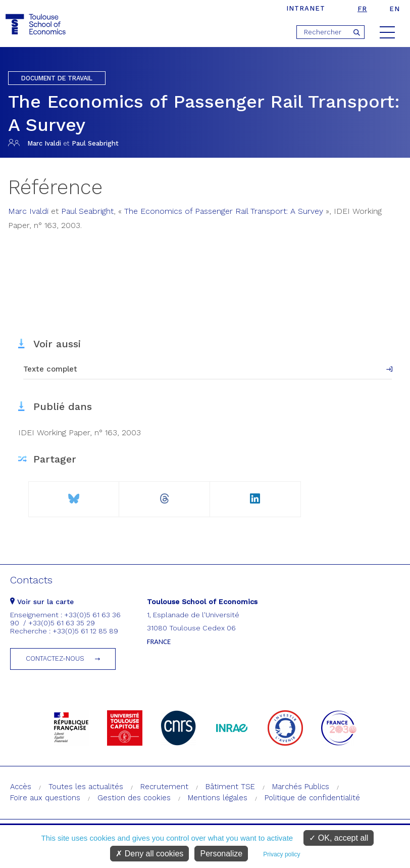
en (395, 9)
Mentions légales (218, 798)
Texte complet (50, 369)
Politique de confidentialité (312, 798)
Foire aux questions (45, 798)
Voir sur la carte (42, 602)
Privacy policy (281, 854)
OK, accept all (339, 838)
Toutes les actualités (86, 787)
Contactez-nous (55, 658)
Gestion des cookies (134, 798)
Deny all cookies (149, 854)
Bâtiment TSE (230, 787)
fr (362, 9)
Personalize (221, 854)
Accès (21, 787)
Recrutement (164, 787)
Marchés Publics (301, 787)
